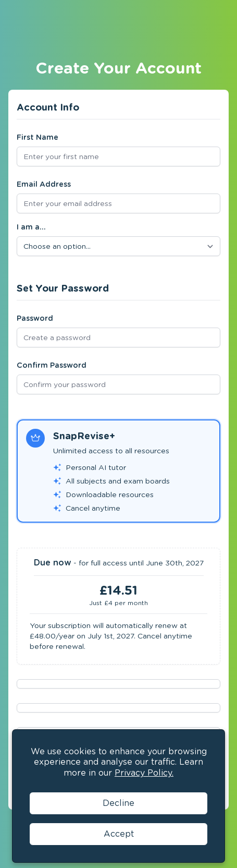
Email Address (44, 184)
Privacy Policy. (144, 773)
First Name (38, 137)
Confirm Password (52, 365)
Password (35, 318)
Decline (119, 803)
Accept (119, 834)
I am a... (31, 227)
